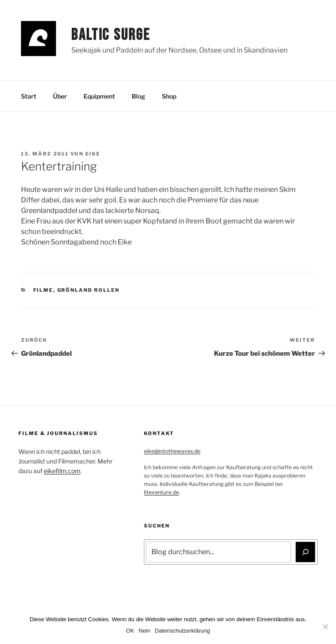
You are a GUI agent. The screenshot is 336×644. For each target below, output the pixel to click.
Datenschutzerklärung (182, 631)
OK (130, 631)
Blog (138, 96)
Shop (169, 96)
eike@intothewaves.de (172, 451)
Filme (43, 290)
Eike (93, 154)
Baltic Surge (111, 35)
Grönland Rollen (89, 290)
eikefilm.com (62, 471)
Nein (145, 631)
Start (29, 96)
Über (60, 96)
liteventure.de (161, 492)
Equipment (99, 96)
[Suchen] (305, 552)
